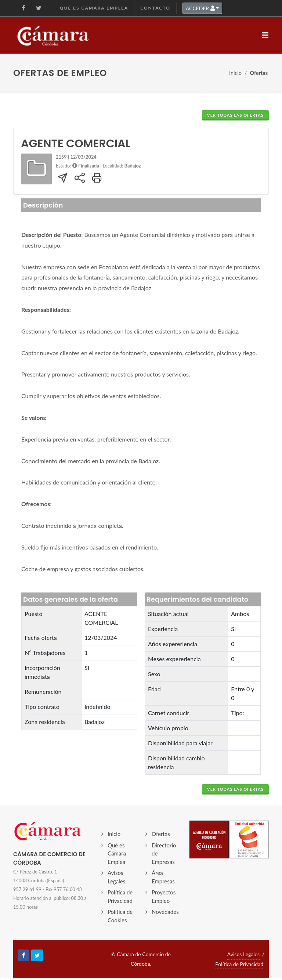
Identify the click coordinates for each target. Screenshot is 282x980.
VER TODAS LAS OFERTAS (235, 115)
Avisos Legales (116, 877)
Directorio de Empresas (164, 853)
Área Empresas (163, 877)
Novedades (165, 912)
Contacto (155, 8)
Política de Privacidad (120, 896)
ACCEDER (200, 8)
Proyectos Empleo (164, 896)
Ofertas (161, 834)
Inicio (235, 73)
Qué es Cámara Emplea (94, 8)
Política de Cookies (120, 916)
